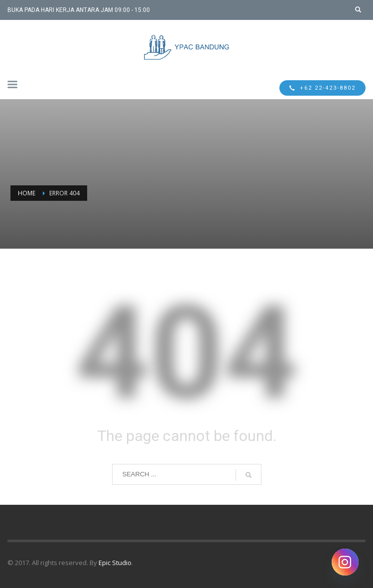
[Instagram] (345, 562)
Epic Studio (115, 563)
